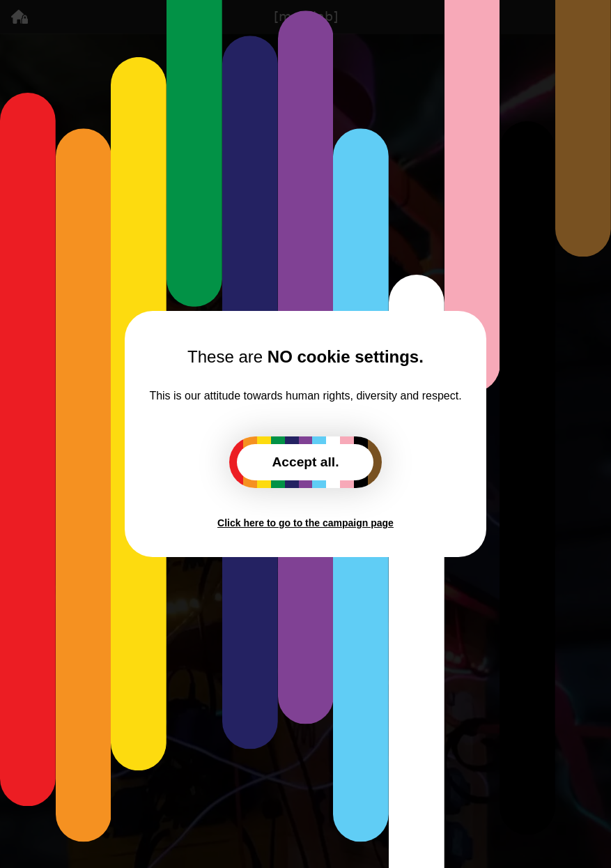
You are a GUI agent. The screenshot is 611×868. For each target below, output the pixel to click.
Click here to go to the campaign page (305, 523)
